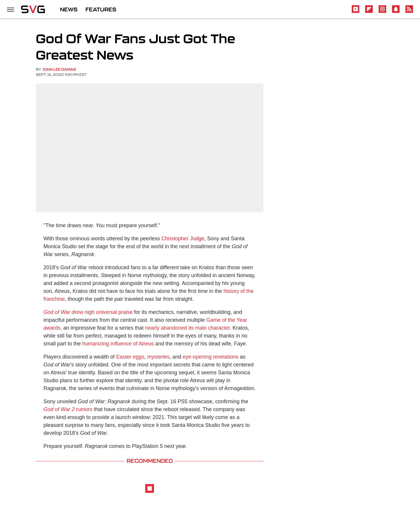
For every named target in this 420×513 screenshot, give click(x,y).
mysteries (158, 357)
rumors (68, 409)
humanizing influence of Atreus (118, 344)
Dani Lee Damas (59, 69)
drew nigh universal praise (88, 312)
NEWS (69, 9)
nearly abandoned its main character (187, 328)
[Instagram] (382, 12)
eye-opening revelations (210, 357)
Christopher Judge (183, 239)
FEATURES (101, 9)
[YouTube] (356, 12)
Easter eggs (130, 357)
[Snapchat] (396, 12)
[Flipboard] (369, 12)
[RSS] (409, 12)
